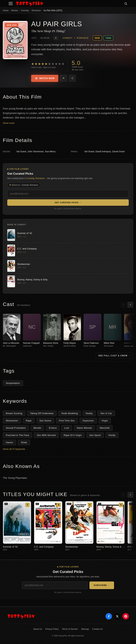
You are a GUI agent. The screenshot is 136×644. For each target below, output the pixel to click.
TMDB (108, 38)
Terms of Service (70, 630)
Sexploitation (13, 384)
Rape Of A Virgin (73, 436)
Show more (9, 124)
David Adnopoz (103, 152)
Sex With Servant (46, 436)
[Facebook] (109, 617)
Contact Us (97, 630)
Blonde (37, 428)
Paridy (112, 436)
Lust (67, 428)
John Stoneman (36, 152)
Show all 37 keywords (14, 450)
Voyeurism (88, 421)
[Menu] (11, 4)
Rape (29, 421)
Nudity (89, 414)
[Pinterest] (126, 617)
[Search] (126, 4)
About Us (38, 630)
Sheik (24, 443)
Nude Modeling (70, 414)
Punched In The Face (17, 436)
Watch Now (45, 79)
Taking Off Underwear (42, 414)
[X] (117, 617)
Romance (36, 10)
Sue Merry (50, 152)
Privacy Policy (52, 630)
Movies (15, 10)
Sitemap (85, 630)
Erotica (53, 428)
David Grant (118, 152)
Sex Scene (45, 421)
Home (6, 10)
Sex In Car (106, 414)
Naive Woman (84, 428)
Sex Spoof (95, 436)
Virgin (105, 421)
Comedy (25, 10)
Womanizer (12, 421)
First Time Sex (67, 421)
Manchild (105, 428)
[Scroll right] (130, 305)
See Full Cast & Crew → (114, 356)
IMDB (97, 38)
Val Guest (21, 152)
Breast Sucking (14, 414)
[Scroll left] (124, 305)
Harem (9, 443)
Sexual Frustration (16, 428)
